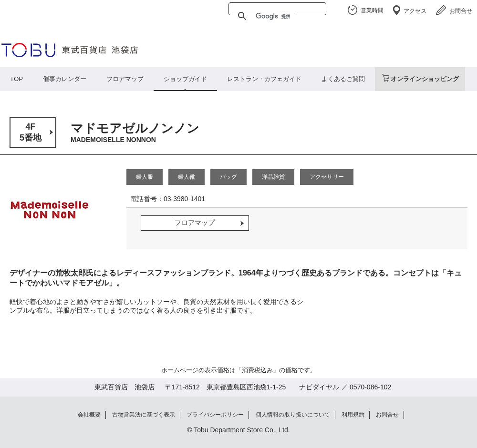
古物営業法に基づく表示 (144, 415)
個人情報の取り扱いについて (293, 415)
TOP (16, 79)
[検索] (276, 16)
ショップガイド (185, 79)
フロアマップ (125, 79)
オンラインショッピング (425, 79)
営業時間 (372, 10)
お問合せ (461, 11)
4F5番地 (31, 132)
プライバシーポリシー (215, 415)
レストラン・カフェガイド (264, 79)
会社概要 (89, 415)
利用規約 (353, 415)
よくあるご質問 (343, 79)
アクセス (415, 11)
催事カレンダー (65, 79)
